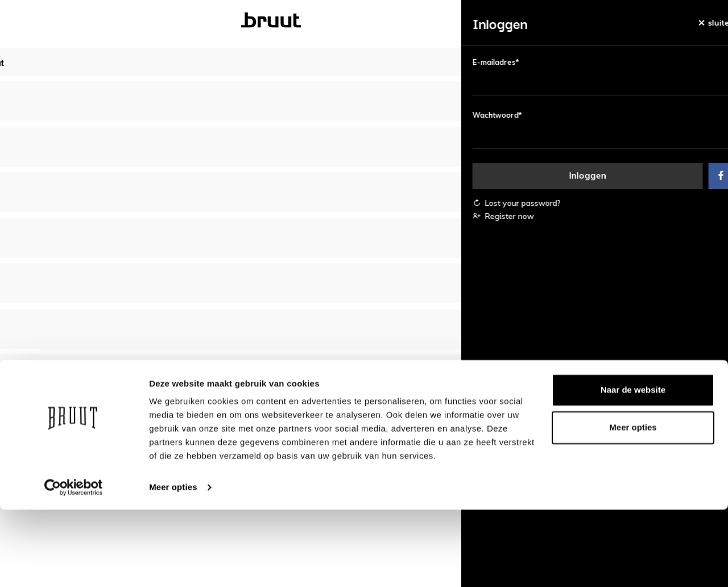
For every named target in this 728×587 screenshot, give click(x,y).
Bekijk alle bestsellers (364, 246)
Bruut (179, 20)
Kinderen (360, 20)
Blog (538, 20)
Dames (237, 20)
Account (172, 424)
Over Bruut (305, 424)
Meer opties (173, 565)
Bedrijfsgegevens (414, 424)
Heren (295, 20)
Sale (487, 20)
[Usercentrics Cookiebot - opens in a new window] (74, 565)
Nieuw (120, 20)
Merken (429, 20)
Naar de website (633, 467)
